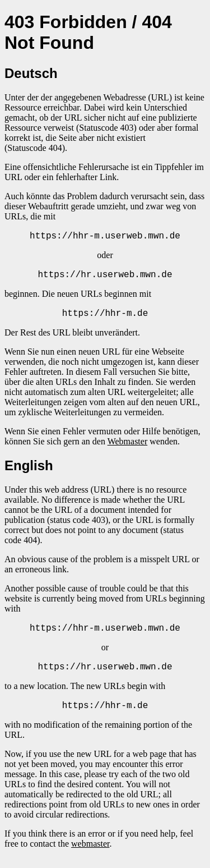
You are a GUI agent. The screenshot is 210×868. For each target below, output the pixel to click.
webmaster (90, 854)
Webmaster (128, 446)
